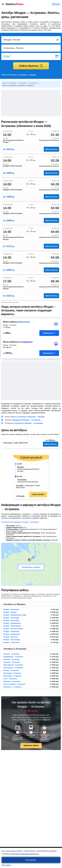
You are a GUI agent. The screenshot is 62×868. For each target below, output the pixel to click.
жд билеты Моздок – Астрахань (29, 423)
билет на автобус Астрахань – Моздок (28, 417)
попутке (26, 322)
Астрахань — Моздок (27, 75)
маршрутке (28, 342)
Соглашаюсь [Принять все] (31, 860)
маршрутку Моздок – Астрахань (27, 420)
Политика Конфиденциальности (25, 854)
